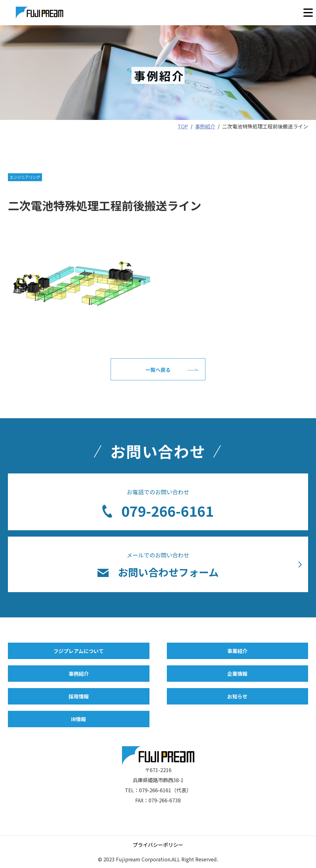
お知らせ (237, 696)
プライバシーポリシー (158, 845)
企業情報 (237, 674)
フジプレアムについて (79, 651)
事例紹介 (79, 674)
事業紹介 (237, 651)
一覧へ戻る (158, 370)
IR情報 (79, 719)
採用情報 (79, 696)
